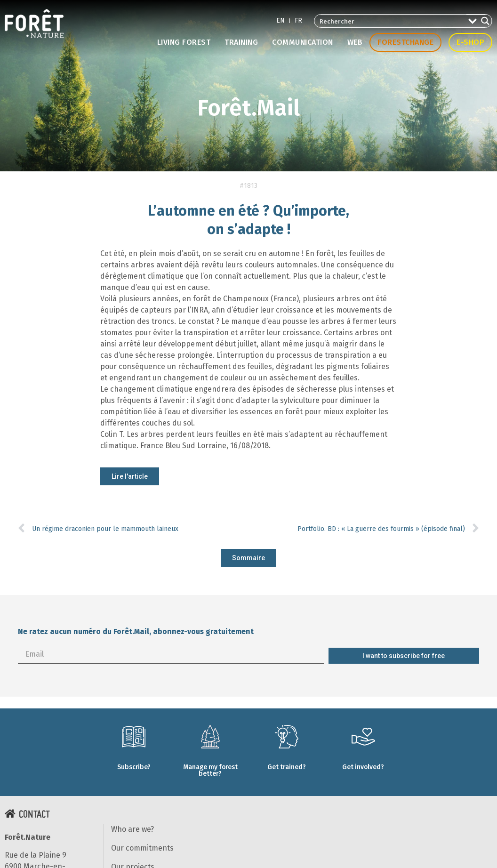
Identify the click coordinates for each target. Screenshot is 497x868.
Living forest (184, 42)
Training (241, 42)
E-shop (470, 42)
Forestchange (405, 42)
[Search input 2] (391, 21)
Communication (303, 42)
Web (355, 42)
